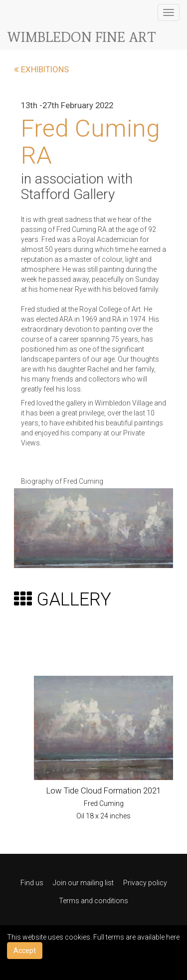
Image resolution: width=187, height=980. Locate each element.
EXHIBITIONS (41, 69)
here (173, 937)
